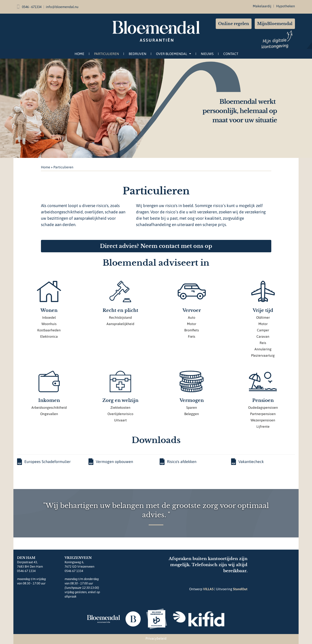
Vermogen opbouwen (111, 462)
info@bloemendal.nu (62, 7)
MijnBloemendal (275, 24)
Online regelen (234, 24)
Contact (231, 54)
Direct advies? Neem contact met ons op (156, 246)
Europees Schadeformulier (44, 462)
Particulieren (107, 54)
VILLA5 (208, 589)
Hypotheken (286, 6)
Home (79, 54)
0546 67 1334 (26, 571)
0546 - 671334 (29, 7)
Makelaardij (262, 6)
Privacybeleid (156, 638)
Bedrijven (137, 54)
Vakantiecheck (247, 462)
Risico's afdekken (178, 462)
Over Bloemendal (174, 54)
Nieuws (207, 54)
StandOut (240, 589)
